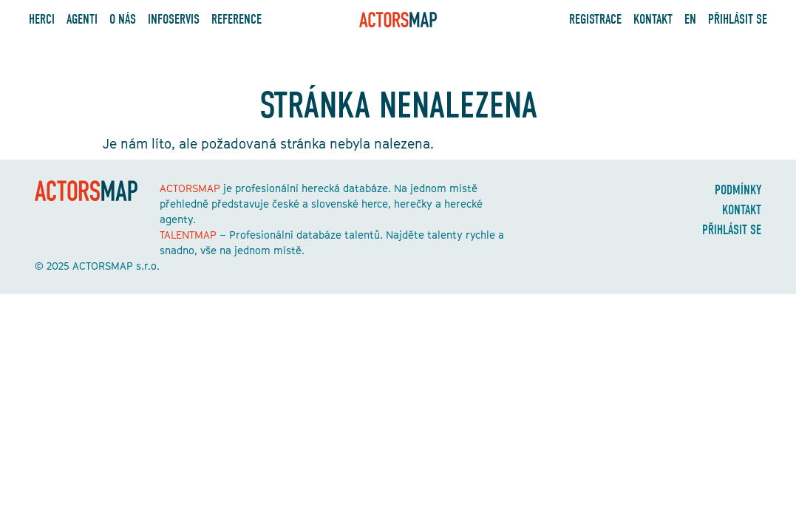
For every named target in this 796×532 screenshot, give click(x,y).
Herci (42, 20)
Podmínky (738, 190)
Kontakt (653, 20)
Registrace (595, 20)
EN (690, 20)
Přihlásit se (738, 20)
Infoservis (174, 20)
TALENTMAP (188, 235)
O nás (123, 20)
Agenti (82, 20)
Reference (237, 20)
